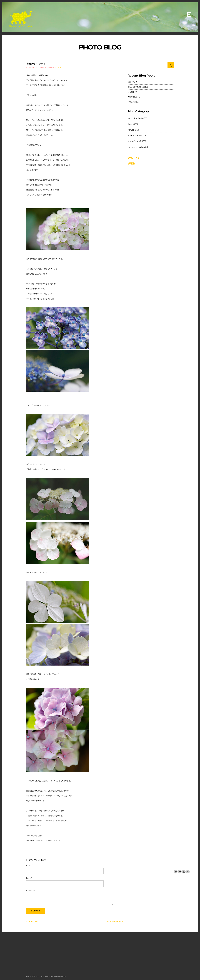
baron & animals (135, 118)
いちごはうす (132, 92)
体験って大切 (132, 82)
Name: (29, 865)
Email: (29, 878)
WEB (131, 164)
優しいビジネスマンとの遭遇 (138, 87)
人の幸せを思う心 (134, 97)
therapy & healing (136, 147)
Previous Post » (115, 921)
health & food (134, 135)
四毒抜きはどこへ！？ (135, 102)
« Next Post (32, 921)
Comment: (30, 891)
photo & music (135, 141)
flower (58, 68)
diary (130, 124)
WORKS (134, 158)
